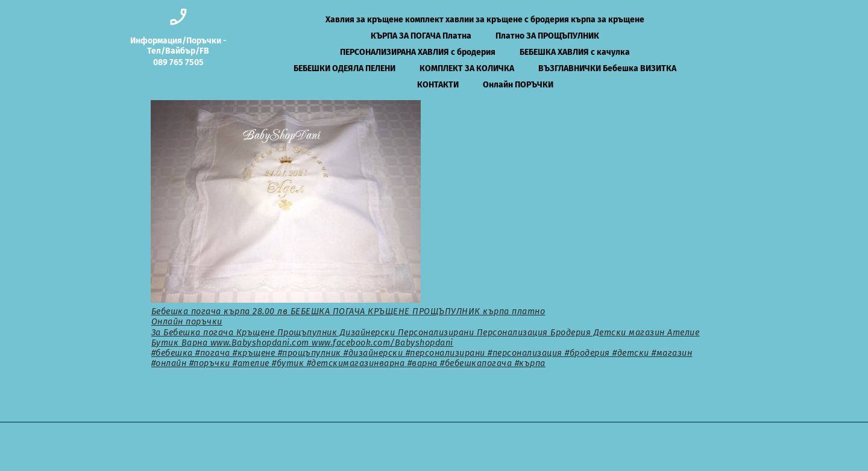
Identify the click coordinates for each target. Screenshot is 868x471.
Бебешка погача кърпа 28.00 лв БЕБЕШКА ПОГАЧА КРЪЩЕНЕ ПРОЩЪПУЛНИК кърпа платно (348, 311)
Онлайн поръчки (187, 322)
